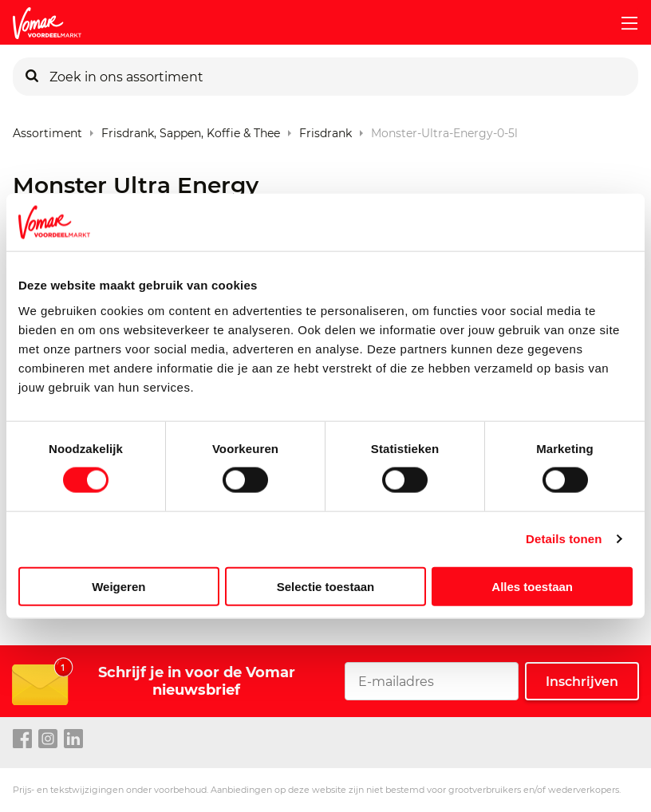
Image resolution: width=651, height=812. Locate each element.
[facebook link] (22, 739)
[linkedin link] (73, 739)
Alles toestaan (532, 586)
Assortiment (47, 130)
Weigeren (118, 586)
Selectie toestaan (326, 586)
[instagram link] (48, 739)
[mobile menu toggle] (623, 23)
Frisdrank (325, 130)
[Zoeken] (32, 77)
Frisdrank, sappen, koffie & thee (191, 130)
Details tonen (564, 539)
